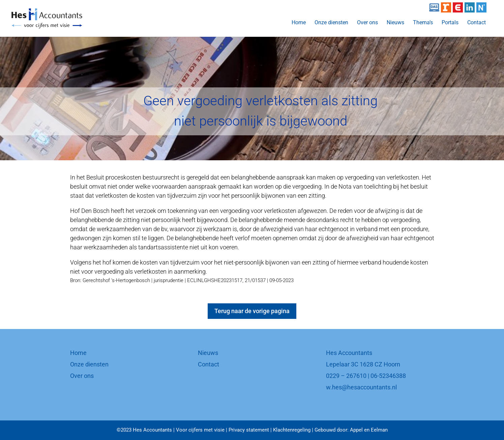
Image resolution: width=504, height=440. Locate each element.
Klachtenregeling (292, 430)
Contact (477, 23)
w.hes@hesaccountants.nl (361, 387)
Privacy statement (249, 430)
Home (299, 23)
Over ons (367, 23)
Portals (450, 23)
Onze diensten (331, 23)
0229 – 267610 (346, 376)
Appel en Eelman (369, 430)
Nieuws (395, 23)
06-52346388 (388, 376)
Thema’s (423, 23)
